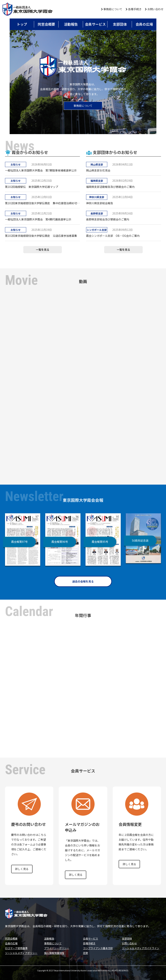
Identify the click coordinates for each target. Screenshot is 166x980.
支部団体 (120, 24)
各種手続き (135, 9)
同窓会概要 (46, 24)
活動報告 (71, 24)
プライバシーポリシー (57, 948)
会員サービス (95, 24)
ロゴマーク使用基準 (16, 948)
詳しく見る (22, 869)
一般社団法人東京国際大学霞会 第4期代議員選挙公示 (38, 219)
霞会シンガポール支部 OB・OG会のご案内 (113, 236)
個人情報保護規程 (54, 953)
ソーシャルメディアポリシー (21, 953)
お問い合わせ (155, 9)
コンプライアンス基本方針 (98, 948)
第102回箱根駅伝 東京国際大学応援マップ (32, 187)
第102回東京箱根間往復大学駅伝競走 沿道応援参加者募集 (41, 236)
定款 (86, 953)
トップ (22, 24)
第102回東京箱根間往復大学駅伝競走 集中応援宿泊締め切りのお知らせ (42, 203)
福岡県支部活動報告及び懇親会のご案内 (110, 187)
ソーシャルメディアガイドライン (141, 948)
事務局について (113, 9)
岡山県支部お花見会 (98, 170)
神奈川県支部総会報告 (100, 203)
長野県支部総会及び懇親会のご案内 (108, 219)
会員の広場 (144, 24)
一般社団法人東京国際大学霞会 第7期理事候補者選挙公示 (41, 170)
